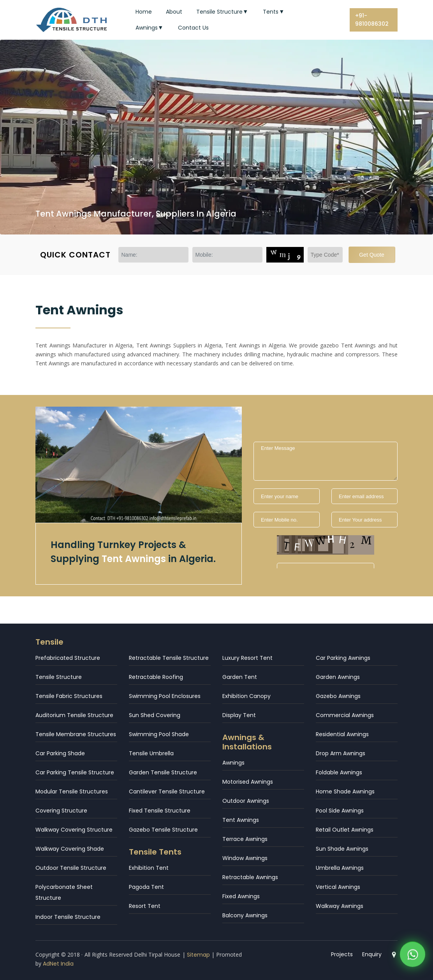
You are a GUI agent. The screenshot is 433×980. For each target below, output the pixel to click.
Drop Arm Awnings (341, 753)
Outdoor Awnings (246, 801)
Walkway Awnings (340, 906)
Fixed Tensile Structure (160, 811)
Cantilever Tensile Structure (167, 791)
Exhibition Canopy (246, 696)
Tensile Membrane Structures (76, 734)
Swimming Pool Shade (159, 734)
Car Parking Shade (60, 753)
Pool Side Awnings (340, 811)
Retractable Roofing (156, 677)
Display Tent (239, 715)
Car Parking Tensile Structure (75, 772)
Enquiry (372, 954)
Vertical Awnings (338, 887)
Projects (342, 954)
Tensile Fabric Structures (69, 696)
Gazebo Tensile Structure (163, 830)
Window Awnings (245, 858)
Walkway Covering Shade (70, 849)
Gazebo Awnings (338, 696)
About (174, 12)
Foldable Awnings (339, 772)
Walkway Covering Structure (74, 830)
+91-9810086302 (372, 20)
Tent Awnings (241, 820)
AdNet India (58, 964)
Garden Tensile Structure (163, 772)
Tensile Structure (223, 12)
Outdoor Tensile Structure (71, 868)
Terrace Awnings (245, 839)
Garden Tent (240, 677)
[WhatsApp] (413, 956)
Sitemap (198, 955)
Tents (274, 12)
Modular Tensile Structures (72, 791)
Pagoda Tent (146, 887)
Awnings (150, 28)
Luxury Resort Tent (247, 658)
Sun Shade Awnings (342, 849)
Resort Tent (145, 906)
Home (144, 12)
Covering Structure (61, 811)
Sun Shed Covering (155, 715)
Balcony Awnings (245, 915)
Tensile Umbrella (151, 753)
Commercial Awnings (345, 715)
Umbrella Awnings (340, 868)
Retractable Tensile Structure (169, 658)
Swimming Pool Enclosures (165, 696)
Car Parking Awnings (343, 658)
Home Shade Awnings (345, 791)
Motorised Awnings (248, 782)
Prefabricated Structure (68, 658)
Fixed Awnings (241, 896)
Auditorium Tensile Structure (74, 715)
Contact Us (193, 28)
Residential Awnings (342, 734)
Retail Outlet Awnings (345, 830)
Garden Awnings (338, 677)
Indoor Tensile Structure (68, 917)
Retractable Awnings (250, 877)
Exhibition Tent (149, 868)
